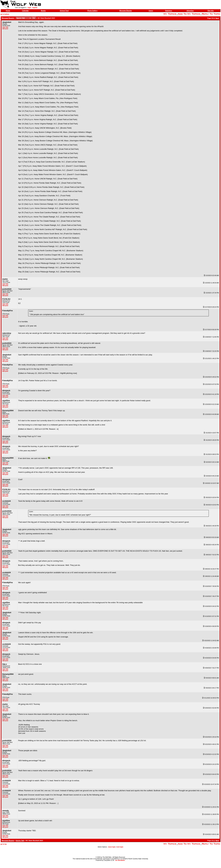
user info (5, 27)
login (29, 8)
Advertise (190, 11)
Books (43, 11)
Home (8, 11)
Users (151, 11)
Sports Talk (20, 841)
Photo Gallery (92, 11)
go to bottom (5, 14)
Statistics (168, 11)
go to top (4, 844)
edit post (5, 29)
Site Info (210, 11)
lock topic (120, 847)
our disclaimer (120, 860)
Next (217, 18)
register (35, 8)
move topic (112, 847)
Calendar (25, 11)
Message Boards (126, 11)
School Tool (64, 11)
